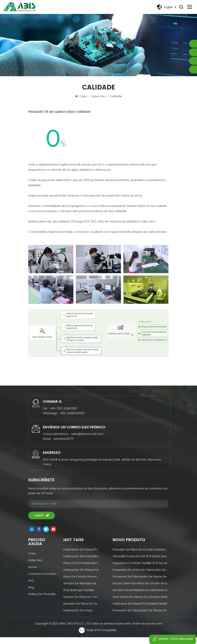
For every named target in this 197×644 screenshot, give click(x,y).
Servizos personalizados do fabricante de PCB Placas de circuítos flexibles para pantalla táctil (141, 597)
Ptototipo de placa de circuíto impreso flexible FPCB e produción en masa (141, 556)
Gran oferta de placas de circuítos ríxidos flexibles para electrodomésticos (141, 604)
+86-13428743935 (73, 416)
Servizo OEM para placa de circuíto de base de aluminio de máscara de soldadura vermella (141, 590)
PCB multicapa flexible (79, 597)
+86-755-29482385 (65, 411)
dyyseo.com (154, 630)
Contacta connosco (42, 581)
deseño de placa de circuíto (82, 604)
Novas (32, 574)
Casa (81, 98)
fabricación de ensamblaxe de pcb (82, 563)
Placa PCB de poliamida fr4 (82, 570)
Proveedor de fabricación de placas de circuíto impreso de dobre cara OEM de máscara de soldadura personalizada (141, 617)
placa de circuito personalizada (82, 583)
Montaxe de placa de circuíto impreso (82, 610)
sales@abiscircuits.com (88, 438)
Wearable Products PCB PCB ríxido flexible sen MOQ (141, 563)
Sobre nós (98, 98)
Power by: (147, 630)
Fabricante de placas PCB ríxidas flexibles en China (141, 610)
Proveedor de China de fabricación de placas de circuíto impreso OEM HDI (141, 577)
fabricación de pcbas (78, 617)
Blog (31, 594)
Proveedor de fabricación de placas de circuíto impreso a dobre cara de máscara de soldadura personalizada (141, 583)
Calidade (116, 98)
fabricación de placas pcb (81, 577)
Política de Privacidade (43, 601)
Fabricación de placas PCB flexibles (82, 556)
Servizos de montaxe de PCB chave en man (82, 590)
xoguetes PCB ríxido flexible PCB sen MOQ (141, 570)
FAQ (31, 587)
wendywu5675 (65, 443)
